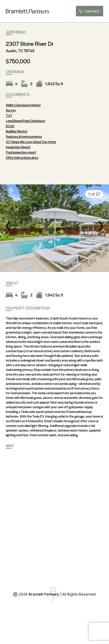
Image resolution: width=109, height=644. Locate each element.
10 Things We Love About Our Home (31, 142)
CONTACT (90, 11)
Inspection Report (18, 147)
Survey (11, 110)
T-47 (9, 115)
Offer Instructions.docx (22, 157)
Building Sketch (17, 131)
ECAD (10, 126)
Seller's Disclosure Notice (23, 105)
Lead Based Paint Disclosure (25, 121)
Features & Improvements (24, 136)
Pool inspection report (21, 152)
